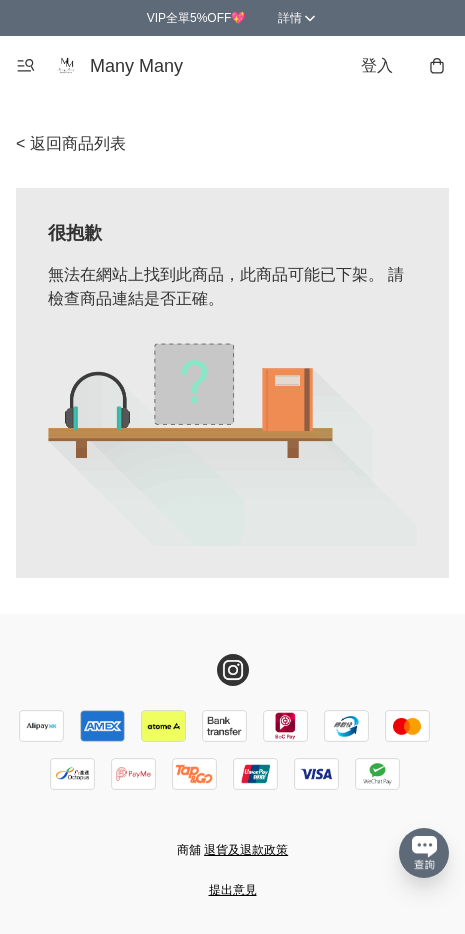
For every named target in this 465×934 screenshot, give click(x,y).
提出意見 (233, 890)
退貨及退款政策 (246, 850)
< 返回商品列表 (71, 143)
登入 (377, 65)
